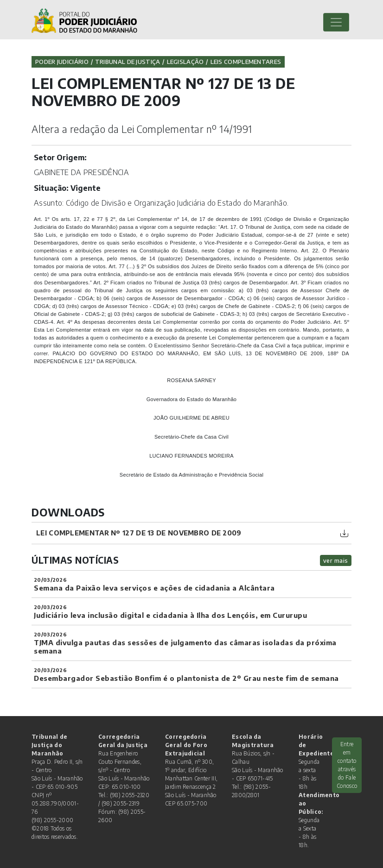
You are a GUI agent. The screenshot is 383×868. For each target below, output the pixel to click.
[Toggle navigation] (336, 22)
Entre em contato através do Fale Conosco (347, 765)
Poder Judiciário (62, 62)
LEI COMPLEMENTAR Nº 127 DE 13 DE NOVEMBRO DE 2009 (139, 533)
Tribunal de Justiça (128, 62)
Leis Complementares (246, 62)
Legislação (185, 62)
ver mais (336, 560)
